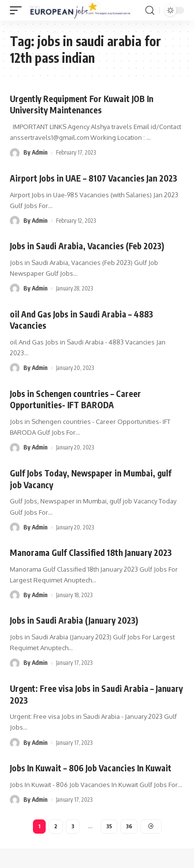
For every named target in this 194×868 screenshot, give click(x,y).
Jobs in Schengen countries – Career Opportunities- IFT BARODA (75, 399)
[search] (150, 11)
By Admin (36, 152)
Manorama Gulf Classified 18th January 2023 (91, 552)
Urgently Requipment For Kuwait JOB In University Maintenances (82, 105)
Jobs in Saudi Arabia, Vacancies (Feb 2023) (87, 246)
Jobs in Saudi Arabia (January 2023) (74, 620)
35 (109, 826)
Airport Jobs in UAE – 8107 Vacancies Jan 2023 (94, 178)
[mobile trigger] (18, 11)
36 (129, 826)
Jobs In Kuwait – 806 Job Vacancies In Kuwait (91, 768)
